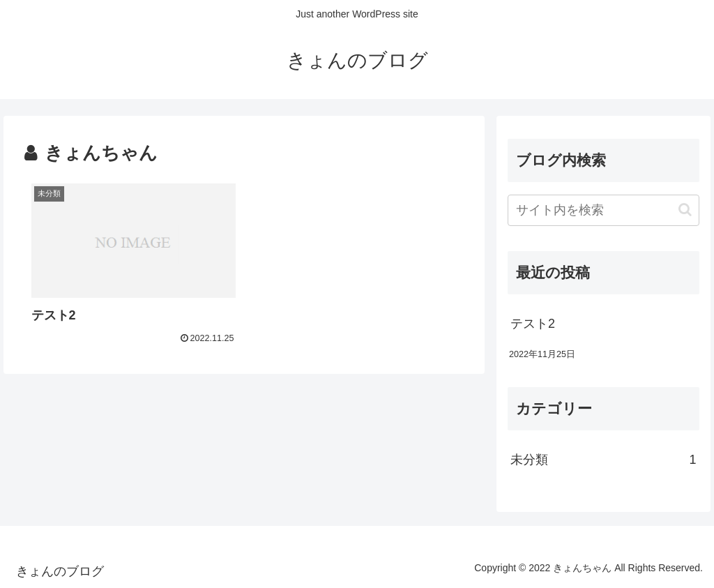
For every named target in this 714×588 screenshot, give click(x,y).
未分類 (603, 460)
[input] (603, 210)
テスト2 (533, 324)
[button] (685, 210)
